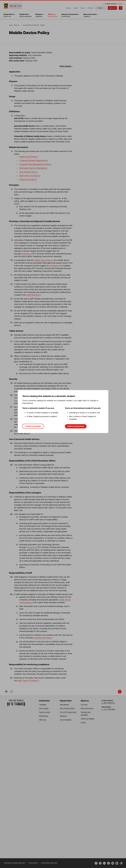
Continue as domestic (33, 426)
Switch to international (76, 426)
